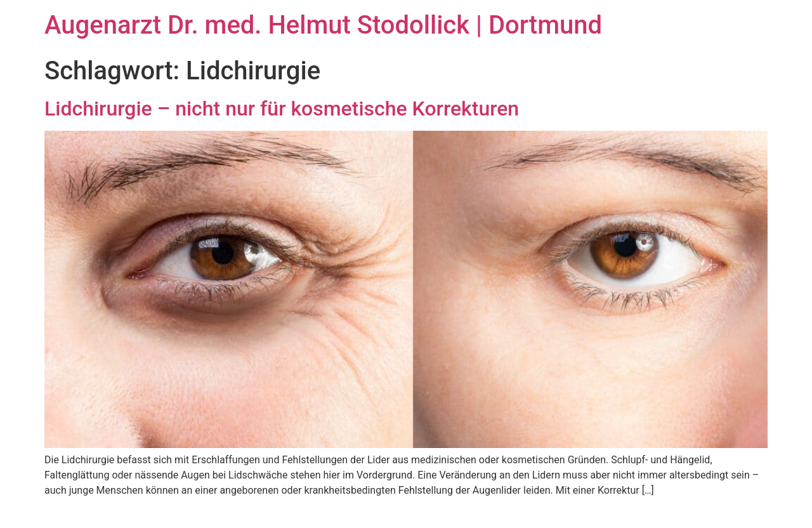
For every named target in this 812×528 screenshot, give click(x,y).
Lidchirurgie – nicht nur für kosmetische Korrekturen (282, 109)
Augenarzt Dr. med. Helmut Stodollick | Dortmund (323, 25)
